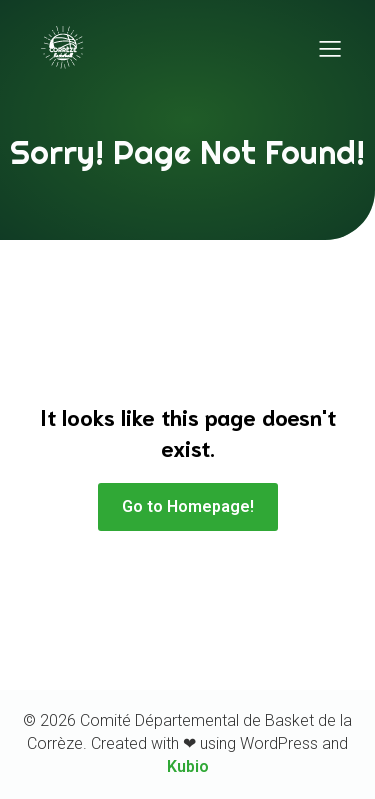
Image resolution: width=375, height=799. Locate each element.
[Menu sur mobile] (330, 48)
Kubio (188, 766)
